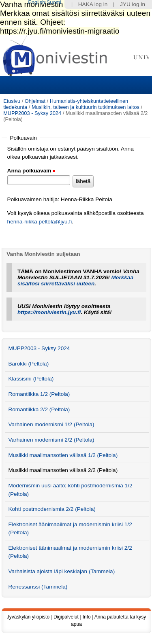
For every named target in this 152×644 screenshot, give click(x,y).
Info (87, 617)
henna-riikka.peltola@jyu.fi (40, 222)
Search (113, 85)
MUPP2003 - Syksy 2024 (32, 113)
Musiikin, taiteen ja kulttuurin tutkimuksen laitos (86, 107)
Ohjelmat (35, 101)
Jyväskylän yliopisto (28, 617)
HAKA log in (93, 4)
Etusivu (12, 101)
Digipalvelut (66, 617)
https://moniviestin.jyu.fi (49, 312)
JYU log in (133, 4)
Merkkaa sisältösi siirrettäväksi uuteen (75, 281)
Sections (39, 85)
